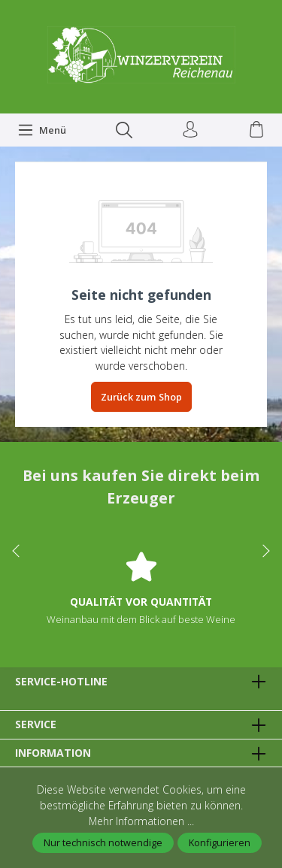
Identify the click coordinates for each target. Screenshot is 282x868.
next (263, 551)
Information (53, 753)
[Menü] (42, 130)
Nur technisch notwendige (103, 842)
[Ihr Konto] (190, 130)
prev (19, 551)
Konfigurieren (220, 842)
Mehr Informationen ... (141, 821)
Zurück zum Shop (141, 397)
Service (36, 724)
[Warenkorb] (256, 130)
